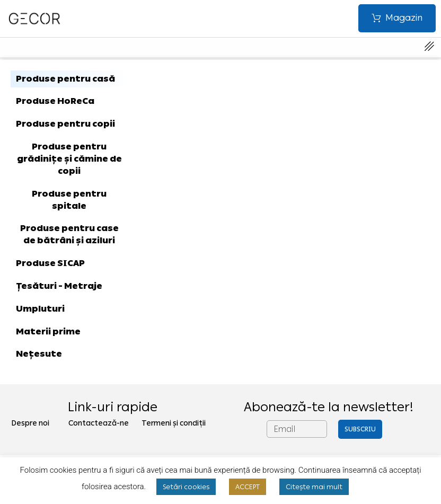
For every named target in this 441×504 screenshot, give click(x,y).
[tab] (69, 79)
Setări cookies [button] (186, 487)
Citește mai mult (314, 487)
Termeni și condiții (174, 423)
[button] (397, 18)
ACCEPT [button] (248, 487)
